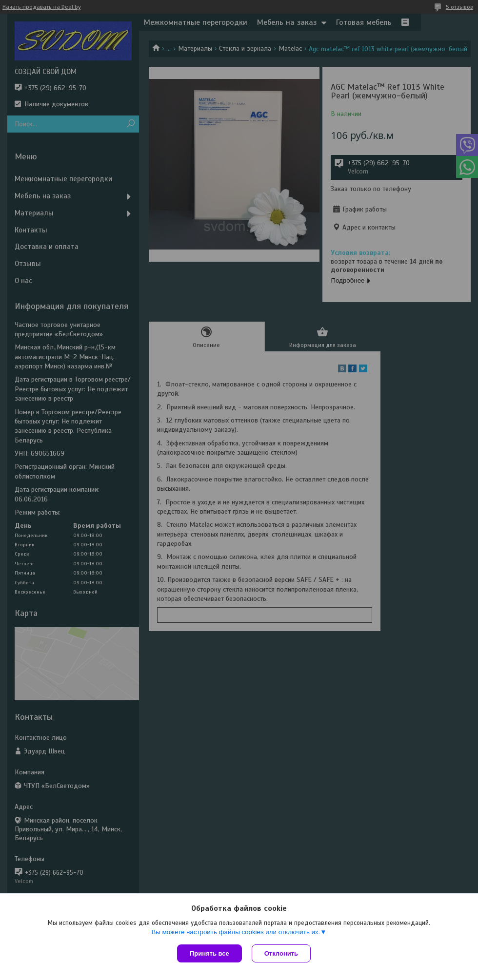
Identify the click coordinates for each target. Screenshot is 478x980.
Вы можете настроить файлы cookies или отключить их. (236, 932)
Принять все (209, 953)
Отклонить (281, 953)
